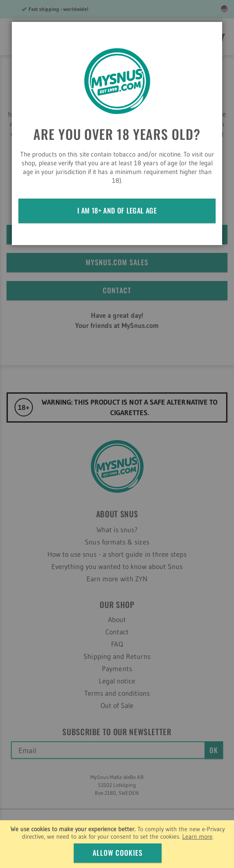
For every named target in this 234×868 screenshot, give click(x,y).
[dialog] (117, 434)
